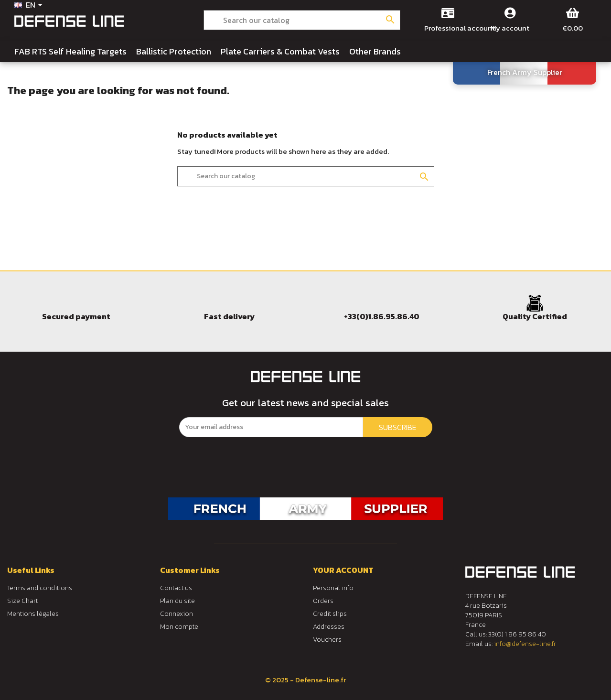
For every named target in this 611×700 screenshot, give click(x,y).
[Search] (302, 20)
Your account (343, 570)
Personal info (333, 588)
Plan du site (177, 601)
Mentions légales (33, 614)
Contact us (176, 588)
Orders (323, 601)
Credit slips (330, 614)
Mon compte (179, 627)
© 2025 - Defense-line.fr (305, 680)
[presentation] (259, 456)
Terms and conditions (40, 588)
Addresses (329, 627)
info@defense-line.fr (525, 644)
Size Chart (22, 601)
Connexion (177, 614)
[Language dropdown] (30, 6)
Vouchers (327, 640)
